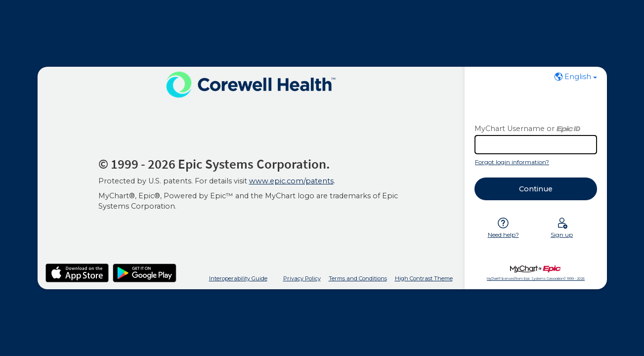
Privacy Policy (302, 278)
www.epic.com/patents (291, 181)
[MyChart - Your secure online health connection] (251, 85)
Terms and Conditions (358, 278)
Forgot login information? (512, 162)
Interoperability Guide (238, 278)
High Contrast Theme (424, 278)
